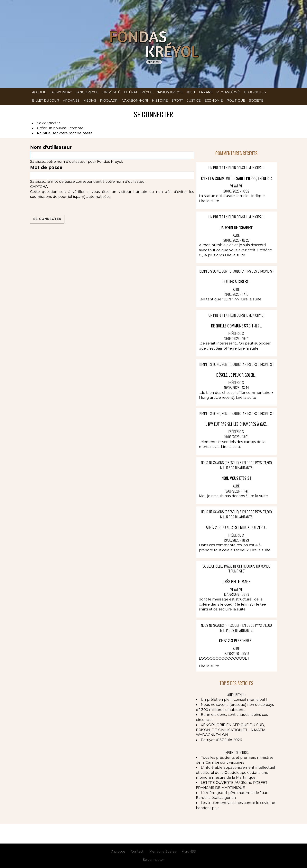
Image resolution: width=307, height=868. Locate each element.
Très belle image (236, 581)
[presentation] (60, 207)
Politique (236, 101)
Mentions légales (163, 851)
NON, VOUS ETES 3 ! (236, 478)
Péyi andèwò (228, 92)
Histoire (160, 101)
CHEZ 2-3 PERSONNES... (236, 641)
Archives (71, 101)
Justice (194, 101)
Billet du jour (46, 101)
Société (256, 101)
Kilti (191, 92)
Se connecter (49, 123)
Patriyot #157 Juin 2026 (221, 740)
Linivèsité (111, 92)
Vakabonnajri (135, 101)
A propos (118, 851)
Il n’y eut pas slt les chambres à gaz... (236, 424)
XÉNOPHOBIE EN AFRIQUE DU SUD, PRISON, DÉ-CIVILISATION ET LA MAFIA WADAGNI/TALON (231, 730)
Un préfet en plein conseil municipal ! (234, 700)
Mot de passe (46, 167)
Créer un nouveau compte (60, 128)
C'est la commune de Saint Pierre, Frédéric (236, 178)
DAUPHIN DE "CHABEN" (236, 227)
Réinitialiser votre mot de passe (65, 133)
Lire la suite (209, 201)
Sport (177, 101)
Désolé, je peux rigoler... (236, 375)
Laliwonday (61, 92)
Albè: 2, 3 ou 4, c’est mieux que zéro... (236, 527)
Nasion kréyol (170, 92)
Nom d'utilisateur (51, 147)
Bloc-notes (255, 92)
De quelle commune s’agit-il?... (236, 326)
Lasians (206, 92)
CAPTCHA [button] (39, 187)
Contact (137, 851)
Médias (90, 101)
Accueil (39, 92)
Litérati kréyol (138, 92)
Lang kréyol (87, 92)
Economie (214, 101)
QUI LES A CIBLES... (236, 281)
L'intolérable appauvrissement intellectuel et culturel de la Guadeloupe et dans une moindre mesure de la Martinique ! (236, 773)
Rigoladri (109, 101)
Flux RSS (189, 851)
